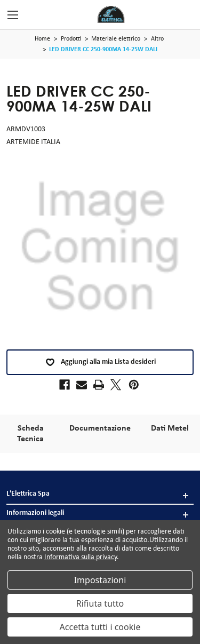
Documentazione (100, 428)
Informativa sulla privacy (81, 557)
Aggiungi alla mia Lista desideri (100, 362)
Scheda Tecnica (30, 434)
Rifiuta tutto (100, 603)
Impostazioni (100, 580)
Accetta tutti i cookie (100, 627)
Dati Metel (170, 428)
